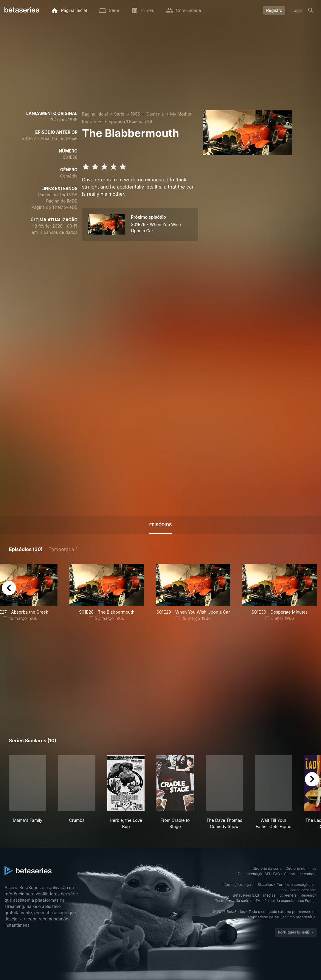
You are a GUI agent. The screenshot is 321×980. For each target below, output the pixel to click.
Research (309, 895)
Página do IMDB (62, 201)
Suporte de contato (300, 874)
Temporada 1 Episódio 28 (128, 121)
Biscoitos (265, 885)
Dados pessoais (303, 890)
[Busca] (311, 10)
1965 (135, 114)
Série (119, 114)
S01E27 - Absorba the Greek (50, 138)
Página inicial (95, 114)
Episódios (160, 525)
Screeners (288, 895)
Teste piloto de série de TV (238, 901)
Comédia (155, 114)
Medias (269, 895)
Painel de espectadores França (290, 901)
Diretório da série (267, 868)
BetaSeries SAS (246, 895)
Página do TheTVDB (58, 195)
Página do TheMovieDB (54, 207)
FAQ (277, 874)
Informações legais (238, 885)
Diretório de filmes (301, 868)
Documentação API (254, 874)
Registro (274, 10)
